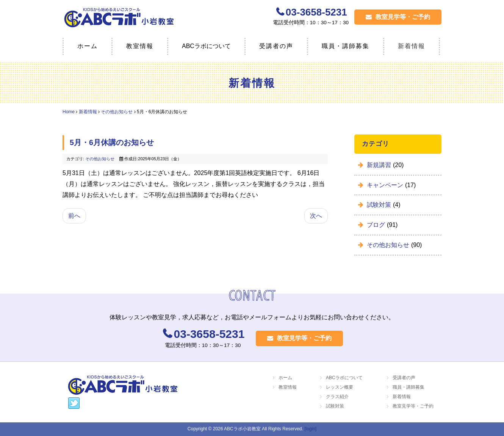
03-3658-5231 (316, 12)
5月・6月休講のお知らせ (112, 143)
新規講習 (380, 165)
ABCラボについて (344, 378)
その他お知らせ (117, 112)
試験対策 (380, 205)
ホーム (88, 46)
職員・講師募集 (346, 46)
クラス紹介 (337, 397)
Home (69, 112)
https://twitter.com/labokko (74, 403)
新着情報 (412, 46)
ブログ (377, 225)
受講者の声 (276, 46)
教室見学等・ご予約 (398, 17)
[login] (310, 429)
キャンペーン (386, 185)
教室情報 (140, 46)
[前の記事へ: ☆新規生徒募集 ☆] (74, 216)
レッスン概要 (340, 387)
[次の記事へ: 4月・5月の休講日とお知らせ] (316, 216)
